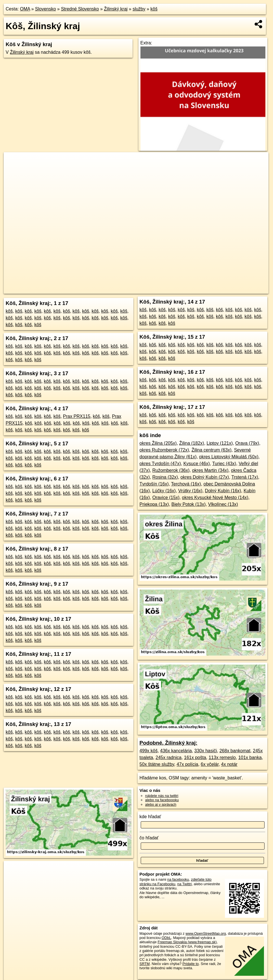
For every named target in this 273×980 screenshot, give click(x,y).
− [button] (13, 171)
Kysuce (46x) (197, 464)
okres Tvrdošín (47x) (160, 464)
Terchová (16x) (186, 484)
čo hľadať (149, 838)
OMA (25, 9)
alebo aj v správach (161, 804)
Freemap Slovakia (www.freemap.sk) (187, 942)
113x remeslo (222, 757)
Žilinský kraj (116, 9)
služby (139, 9)
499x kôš (149, 751)
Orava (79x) (247, 443)
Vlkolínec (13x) (223, 504)
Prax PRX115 (77, 416)
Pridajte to (191, 964)
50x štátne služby (157, 764)
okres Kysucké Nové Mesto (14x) (215, 497)
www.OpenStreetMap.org (206, 933)
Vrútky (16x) (190, 491)
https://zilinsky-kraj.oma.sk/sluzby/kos (239, 289)
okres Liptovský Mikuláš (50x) (229, 457)
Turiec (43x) (224, 464)
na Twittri (184, 884)
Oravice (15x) (166, 497)
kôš (154, 9)
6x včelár (210, 764)
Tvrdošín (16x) (154, 484)
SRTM (145, 964)
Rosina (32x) (165, 477)
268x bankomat (235, 751)
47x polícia (188, 764)
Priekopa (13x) (154, 504)
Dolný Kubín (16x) (223, 491)
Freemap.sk (193, 289)
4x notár (229, 764)
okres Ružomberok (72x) (164, 450)
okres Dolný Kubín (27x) (205, 477)
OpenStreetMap (164, 289)
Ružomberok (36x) (171, 470)
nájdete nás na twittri (162, 796)
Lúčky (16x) (164, 491)
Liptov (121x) (220, 443)
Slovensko (45, 9)
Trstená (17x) (245, 477)
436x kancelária (176, 751)
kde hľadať (150, 817)
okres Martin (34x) (210, 470)
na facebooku (178, 879)
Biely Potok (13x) (189, 504)
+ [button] (13, 162)
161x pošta (195, 757)
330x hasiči (206, 751)
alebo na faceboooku (162, 800)
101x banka (250, 757)
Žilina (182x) (192, 443)
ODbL (166, 938)
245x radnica (169, 757)
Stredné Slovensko (80, 9)
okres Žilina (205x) (158, 443)
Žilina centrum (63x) (212, 450)
